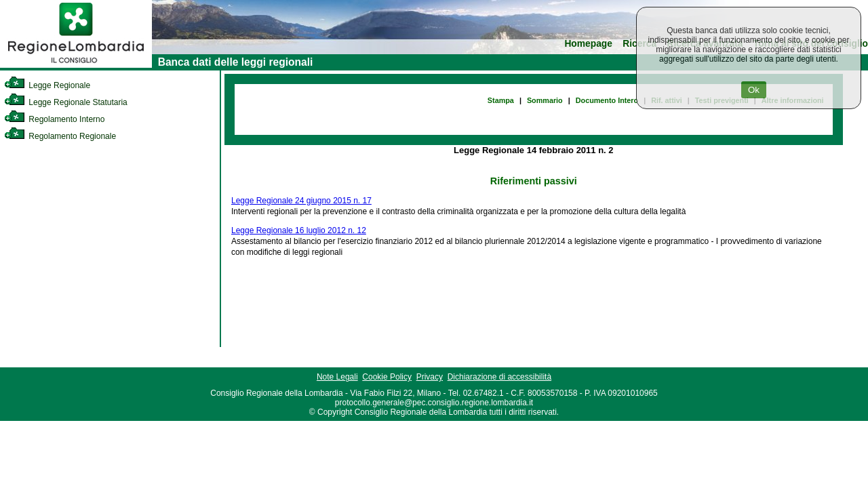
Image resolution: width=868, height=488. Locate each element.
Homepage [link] (588, 44)
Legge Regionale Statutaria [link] (66, 102)
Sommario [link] (545, 100)
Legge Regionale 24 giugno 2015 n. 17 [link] (301, 201)
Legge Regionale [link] (47, 85)
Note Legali (337, 377)
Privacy (430, 377)
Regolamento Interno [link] (54, 119)
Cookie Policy (387, 377)
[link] (76, 65)
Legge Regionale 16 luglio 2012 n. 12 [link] (299, 230)
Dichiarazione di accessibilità (499, 377)
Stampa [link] (501, 100)
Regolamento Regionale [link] (60, 136)
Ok (754, 90)
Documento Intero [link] (607, 100)
